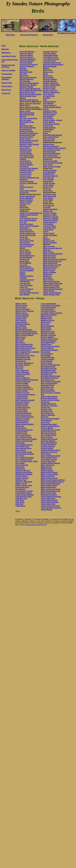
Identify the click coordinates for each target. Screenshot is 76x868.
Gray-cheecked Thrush (29, 219)
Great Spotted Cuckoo (24, 445)
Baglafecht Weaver (23, 324)
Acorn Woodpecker (27, 52)
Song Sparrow (49, 206)
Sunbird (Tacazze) (48, 447)
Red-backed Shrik (48, 367)
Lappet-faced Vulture (24, 493)
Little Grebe (20, 502)
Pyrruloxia (47, 131)
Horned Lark (24, 259)
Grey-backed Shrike (23, 435)
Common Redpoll (26, 181)
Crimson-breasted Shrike (25, 395)
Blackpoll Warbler (27, 87)
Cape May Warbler (27, 157)
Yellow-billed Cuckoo (51, 285)
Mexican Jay (48, 76)
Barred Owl (24, 76)
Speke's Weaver (47, 428)
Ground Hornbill (22, 465)
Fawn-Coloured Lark (23, 415)
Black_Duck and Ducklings (30, 104)
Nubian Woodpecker (49, 341)
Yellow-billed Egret (48, 498)
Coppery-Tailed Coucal (24, 389)
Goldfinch (24, 217)
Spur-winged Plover (48, 435)
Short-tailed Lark (47, 413)
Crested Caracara (26, 187)
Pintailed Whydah (48, 357)
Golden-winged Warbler (29, 215)
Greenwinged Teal (27, 241)
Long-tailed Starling (48, 307)
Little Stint (19, 504)
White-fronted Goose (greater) (55, 259)
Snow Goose (48, 198)
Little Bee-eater (21, 498)
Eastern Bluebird (26, 198)
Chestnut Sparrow (22, 378)
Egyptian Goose (22, 406)
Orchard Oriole (49, 96)
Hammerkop (20, 469)
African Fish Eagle (23, 309)
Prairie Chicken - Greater (53, 120)
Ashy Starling (21, 320)
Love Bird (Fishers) (48, 311)
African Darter (21, 307)
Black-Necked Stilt (27, 115)
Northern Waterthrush (52, 92)
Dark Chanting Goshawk (25, 400)
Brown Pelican (25, 139)
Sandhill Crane (49, 174)
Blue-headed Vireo (27, 122)
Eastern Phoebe (26, 202)
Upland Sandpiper (50, 235)
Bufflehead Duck (26, 142)
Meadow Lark (48, 72)
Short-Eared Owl (49, 196)
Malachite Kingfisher (49, 315)
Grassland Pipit (21, 432)
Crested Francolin (22, 393)
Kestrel (22, 272)
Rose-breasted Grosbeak (53, 163)
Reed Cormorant (47, 389)
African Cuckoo (21, 306)
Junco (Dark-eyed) (27, 269)
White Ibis (47, 250)
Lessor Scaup (25, 291)
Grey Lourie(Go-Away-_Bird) (26, 461)
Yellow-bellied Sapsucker (53, 283)
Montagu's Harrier (48, 333)
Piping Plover (48, 118)
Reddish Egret (49, 144)
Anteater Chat (21, 319)
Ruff (42, 395)
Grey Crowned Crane (24, 437)
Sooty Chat (45, 422)
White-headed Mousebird (50, 484)
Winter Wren (48, 274)
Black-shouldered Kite (24, 344)
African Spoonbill (22, 315)
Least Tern (24, 287)
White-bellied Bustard (49, 472)
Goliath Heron (21, 428)
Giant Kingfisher (22, 422)
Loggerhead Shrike (50, 55)
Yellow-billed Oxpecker (50, 502)
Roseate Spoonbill (50, 161)
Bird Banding (25, 81)
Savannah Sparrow (50, 176)
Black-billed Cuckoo (28, 92)
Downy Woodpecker (28, 196)
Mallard (46, 68)
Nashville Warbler (50, 81)
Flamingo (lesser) (22, 421)
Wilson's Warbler (50, 272)
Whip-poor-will (49, 246)
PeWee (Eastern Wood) (52, 107)
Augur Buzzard (21, 322)
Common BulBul (22, 383)
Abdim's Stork (21, 304)
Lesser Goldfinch (26, 289)
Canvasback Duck (27, 155)
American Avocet (26, 53)
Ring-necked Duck (50, 155)
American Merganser (28, 59)
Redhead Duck (49, 141)
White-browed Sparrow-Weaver (53, 480)
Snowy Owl (47, 202)
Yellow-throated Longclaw (51, 508)
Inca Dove (24, 265)
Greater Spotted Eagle (24, 441)
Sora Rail (47, 207)
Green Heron (25, 239)
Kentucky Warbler (27, 270)
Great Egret (24, 228)
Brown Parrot (21, 361)
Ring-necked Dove (48, 391)
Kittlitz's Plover (21, 484)
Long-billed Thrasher (51, 59)
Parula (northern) (50, 105)
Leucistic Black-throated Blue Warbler (29, 294)
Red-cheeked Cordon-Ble (51, 382)
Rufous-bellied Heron (49, 396)
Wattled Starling (47, 471)
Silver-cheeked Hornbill (50, 419)
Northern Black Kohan (49, 339)
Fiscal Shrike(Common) (25, 417)
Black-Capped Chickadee (29, 107)
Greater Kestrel (21, 434)
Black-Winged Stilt (23, 357)
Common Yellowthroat (28, 183)
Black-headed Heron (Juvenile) (27, 352)
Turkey (46, 232)
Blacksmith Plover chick (25, 356)
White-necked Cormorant (50, 489)
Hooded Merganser (27, 256)
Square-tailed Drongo (49, 439)
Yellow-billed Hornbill (49, 500)
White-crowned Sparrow (52, 248)
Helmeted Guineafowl (24, 472)
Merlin (45, 74)
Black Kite (19, 341)
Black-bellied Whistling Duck (31, 91)
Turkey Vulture (49, 233)
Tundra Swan (48, 230)
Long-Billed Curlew (50, 57)
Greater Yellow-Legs (28, 233)
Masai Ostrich (46, 330)
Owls (45, 100)
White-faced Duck (48, 476)
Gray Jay (23, 222)
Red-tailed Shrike (47, 385)
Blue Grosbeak (25, 120)
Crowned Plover (22, 396)
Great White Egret (22, 447)
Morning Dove (48, 78)
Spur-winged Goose (48, 434)
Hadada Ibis (20, 467)
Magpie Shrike (46, 317)
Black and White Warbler (29, 83)
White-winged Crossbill (52, 265)
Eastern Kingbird (26, 200)
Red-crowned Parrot (51, 137)
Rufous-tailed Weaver (49, 398)
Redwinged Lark (47, 387)
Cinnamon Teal (26, 172)
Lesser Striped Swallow (25, 495)
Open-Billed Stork (48, 343)
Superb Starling (47, 448)
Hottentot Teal (21, 480)
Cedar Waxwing (26, 163)
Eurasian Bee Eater (23, 408)
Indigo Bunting (25, 267)
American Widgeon (27, 66)
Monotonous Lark (48, 332)
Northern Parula (49, 87)
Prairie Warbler (49, 122)
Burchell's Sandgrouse (24, 363)
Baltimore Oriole (26, 72)
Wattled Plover (46, 469)
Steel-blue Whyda (48, 441)
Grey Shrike (20, 463)
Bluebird (23, 117)
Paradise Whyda (47, 348)
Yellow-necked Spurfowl (50, 506)
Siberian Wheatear (48, 415)
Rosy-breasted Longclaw (50, 393)
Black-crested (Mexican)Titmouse (27, 112)
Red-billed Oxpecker (49, 372)
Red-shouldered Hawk (52, 150)
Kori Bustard (20, 489)
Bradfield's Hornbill (23, 359)
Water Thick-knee (48, 465)
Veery (45, 237)
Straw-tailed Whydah (49, 443)
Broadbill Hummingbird (67, 33)
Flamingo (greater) (23, 419)
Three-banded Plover (49, 458)
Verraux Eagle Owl (48, 461)
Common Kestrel (22, 385)
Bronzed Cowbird (26, 137)
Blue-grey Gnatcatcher (28, 118)
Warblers (47, 239)
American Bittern (26, 55)
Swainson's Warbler (51, 219)
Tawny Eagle (46, 454)
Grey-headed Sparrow (24, 460)
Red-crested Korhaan (49, 383)
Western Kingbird (50, 243)
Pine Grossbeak (49, 115)
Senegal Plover (47, 411)
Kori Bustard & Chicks (24, 491)
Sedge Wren (48, 191)
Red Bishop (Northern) (50, 378)
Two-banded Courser (49, 460)
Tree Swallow (48, 224)
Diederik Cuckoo (22, 404)
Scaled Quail (48, 181)
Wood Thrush (48, 280)
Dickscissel (24, 193)
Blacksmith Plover (22, 354)
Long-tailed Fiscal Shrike (50, 306)
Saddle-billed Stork (48, 404)
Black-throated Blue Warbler (31, 94)
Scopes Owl (45, 408)
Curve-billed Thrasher (28, 191)
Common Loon (25, 176)
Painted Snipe (46, 344)
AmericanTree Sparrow (29, 65)
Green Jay (24, 237)
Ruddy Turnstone (50, 170)
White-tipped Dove (50, 263)
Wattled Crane (46, 467)
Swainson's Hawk (50, 215)
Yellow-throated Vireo (51, 295)
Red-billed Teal (47, 374)
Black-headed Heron (23, 350)
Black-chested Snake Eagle (26, 332)
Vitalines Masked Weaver (50, 463)
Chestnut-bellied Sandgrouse (27, 380)
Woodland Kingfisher (49, 495)
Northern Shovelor (50, 91)
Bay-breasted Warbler (28, 78)
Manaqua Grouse (47, 320)
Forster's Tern (25, 204)
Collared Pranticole (23, 382)
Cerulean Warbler (26, 165)
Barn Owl (23, 74)
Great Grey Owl (26, 230)
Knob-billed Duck (22, 487)
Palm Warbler (48, 104)
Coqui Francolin (22, 391)
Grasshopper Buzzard (24, 430)
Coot (22, 185)
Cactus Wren (25, 148)
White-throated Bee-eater (50, 491)
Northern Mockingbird (52, 85)
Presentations (7, 74)
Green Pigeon (21, 450)
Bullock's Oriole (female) (29, 144)
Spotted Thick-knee (48, 432)
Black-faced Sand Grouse (25, 348)
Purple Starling (47, 361)
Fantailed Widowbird (23, 413)
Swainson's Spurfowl (49, 452)
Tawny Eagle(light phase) (51, 456)
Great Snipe (20, 443)
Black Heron (20, 343)
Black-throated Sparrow (29, 100)
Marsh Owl (45, 324)
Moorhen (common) (48, 335)
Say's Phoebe (48, 180)
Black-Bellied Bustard (24, 346)
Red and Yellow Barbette (50, 365)
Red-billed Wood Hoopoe (50, 376)
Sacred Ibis (45, 402)
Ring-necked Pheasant (29, 35)
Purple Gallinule (49, 128)
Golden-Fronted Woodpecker (31, 213)
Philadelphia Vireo (50, 113)
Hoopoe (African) (22, 478)
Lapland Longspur (27, 280)
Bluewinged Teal (26, 126)
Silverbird (45, 417)
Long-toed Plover (48, 309)
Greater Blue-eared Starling (26, 439)
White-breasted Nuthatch (53, 254)
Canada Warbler (26, 154)
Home (18, 511)
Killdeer (23, 274)
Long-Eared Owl (49, 61)
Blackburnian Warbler (28, 85)
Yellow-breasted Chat (51, 287)
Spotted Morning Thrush (50, 430)
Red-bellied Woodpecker (53, 135)
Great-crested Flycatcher (29, 226)
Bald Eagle (24, 70)
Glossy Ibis (20, 426)
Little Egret (20, 500)
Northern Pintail (49, 89)
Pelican (46, 109)
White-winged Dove (51, 267)
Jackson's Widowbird (24, 482)
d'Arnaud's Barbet (22, 402)
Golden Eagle (25, 209)
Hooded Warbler (26, 258)
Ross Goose (48, 165)
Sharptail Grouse (50, 194)
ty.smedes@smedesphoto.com (35, 525)
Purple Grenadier (47, 359)
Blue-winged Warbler (28, 128)
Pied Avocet (45, 352)
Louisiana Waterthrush (52, 63)
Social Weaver (46, 421)
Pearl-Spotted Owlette (49, 350)
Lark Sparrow (25, 283)
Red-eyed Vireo (49, 139)
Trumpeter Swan (49, 228)
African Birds (48, 35)
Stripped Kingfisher (48, 445)
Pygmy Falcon (46, 363)
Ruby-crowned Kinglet (52, 167)
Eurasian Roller (21, 409)
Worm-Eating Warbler (51, 282)
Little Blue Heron (50, 53)
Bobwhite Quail (26, 129)
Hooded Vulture (21, 476)
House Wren (24, 261)
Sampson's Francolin (49, 406)
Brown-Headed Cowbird (29, 141)
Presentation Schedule (7, 78)
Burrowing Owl (26, 146)
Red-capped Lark (47, 380)
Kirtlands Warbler (26, 276)
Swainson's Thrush (50, 217)
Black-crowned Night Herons (27, 333)
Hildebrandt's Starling (24, 474)
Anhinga (23, 68)
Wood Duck (10, 35)
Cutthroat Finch (21, 398)
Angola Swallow (22, 317)
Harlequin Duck (26, 246)
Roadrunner (48, 159)
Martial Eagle (46, 328)
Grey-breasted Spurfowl (25, 454)
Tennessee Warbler (50, 220)
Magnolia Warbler (50, 66)
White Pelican (48, 252)
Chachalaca (24, 167)
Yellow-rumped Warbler (52, 293)
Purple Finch (48, 126)
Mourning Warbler (50, 79)
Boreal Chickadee (27, 131)
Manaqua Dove (47, 319)
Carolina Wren (25, 161)
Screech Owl (48, 187)
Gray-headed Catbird (28, 220)
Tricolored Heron (50, 226)
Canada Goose (25, 152)
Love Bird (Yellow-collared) (51, 313)
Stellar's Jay (48, 211)
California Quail (26, 150)
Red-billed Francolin (49, 369)
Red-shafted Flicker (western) (54, 148)
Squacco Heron (47, 437)
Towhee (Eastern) (50, 222)
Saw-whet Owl (49, 178)
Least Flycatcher (26, 285)
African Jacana (21, 313)
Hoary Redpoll (25, 254)
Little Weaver (20, 506)
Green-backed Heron (23, 448)
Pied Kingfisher (47, 354)
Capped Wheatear (22, 372)
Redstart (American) (51, 146)
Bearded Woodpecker (24, 330)
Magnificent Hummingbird (53, 65)
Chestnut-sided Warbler (29, 168)
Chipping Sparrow (27, 170)
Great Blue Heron (26, 224)
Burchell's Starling (23, 365)
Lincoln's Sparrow (50, 52)
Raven (45, 133)
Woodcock (47, 276)
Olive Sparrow (49, 94)
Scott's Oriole (48, 185)
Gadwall (23, 206)
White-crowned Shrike (49, 474)
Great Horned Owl (27, 232)
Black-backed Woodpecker (30, 89)
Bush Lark (19, 367)
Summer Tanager (50, 213)
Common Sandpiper (23, 387)
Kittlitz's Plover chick (24, 485)
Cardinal (23, 159)
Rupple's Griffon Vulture (50, 400)
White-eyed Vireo (50, 256)
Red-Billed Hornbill (48, 370)
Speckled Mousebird (49, 424)
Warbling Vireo (49, 241)
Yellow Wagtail (46, 510)
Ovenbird (47, 98)
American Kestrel (26, 57)
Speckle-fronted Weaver (50, 426)
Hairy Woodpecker (27, 245)
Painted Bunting (49, 102)
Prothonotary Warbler (51, 124)
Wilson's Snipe (49, 270)
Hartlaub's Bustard (23, 471)
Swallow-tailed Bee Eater (50, 450)
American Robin (26, 63)
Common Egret (26, 174)
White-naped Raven (48, 487)
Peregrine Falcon (50, 111)
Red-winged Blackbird (52, 154)
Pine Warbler (48, 117)
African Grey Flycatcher (25, 311)
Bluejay (23, 124)
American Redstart (27, 61)
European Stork (21, 411)
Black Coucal (20, 337)
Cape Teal (19, 369)
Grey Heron (20, 456)
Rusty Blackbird (49, 172)
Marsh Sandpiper (47, 326)
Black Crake (20, 339)
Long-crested (46, 304)
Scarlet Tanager (49, 183)
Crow (22, 189)
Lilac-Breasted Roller (24, 497)
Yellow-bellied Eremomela (51, 497)
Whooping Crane (50, 269)
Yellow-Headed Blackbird (53, 289)
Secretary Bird (46, 409)
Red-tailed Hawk (49, 152)
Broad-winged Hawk (28, 135)
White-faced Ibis (49, 258)
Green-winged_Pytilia (24, 452)
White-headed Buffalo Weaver (52, 482)
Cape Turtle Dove (22, 370)
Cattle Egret (20, 376)
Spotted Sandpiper (50, 209)
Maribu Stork (46, 322)
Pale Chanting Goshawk (50, 346)
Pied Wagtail (46, 356)
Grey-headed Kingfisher (25, 458)
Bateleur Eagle (21, 328)
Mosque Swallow (47, 337)
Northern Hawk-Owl (51, 83)
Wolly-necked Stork (48, 493)
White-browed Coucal (49, 478)
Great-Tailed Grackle (28, 235)
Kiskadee (23, 278)
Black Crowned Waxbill (24, 335)
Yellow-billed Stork (48, 504)
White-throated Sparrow (52, 261)
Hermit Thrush (25, 252)
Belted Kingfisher (26, 79)
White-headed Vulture (49, 485)
